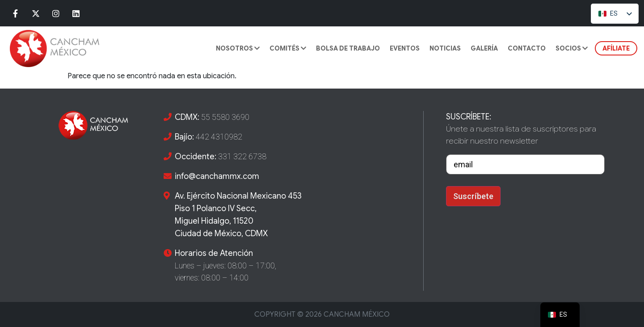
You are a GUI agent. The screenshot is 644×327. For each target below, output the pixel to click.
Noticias (445, 48)
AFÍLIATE (616, 48)
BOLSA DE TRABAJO (348, 48)
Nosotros (238, 48)
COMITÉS (288, 48)
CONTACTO (527, 48)
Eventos (405, 48)
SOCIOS (572, 48)
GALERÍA (484, 48)
